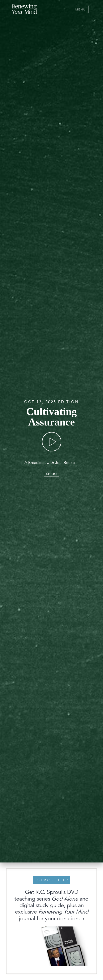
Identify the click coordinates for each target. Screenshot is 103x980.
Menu (81, 9)
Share (52, 474)
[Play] (52, 442)
